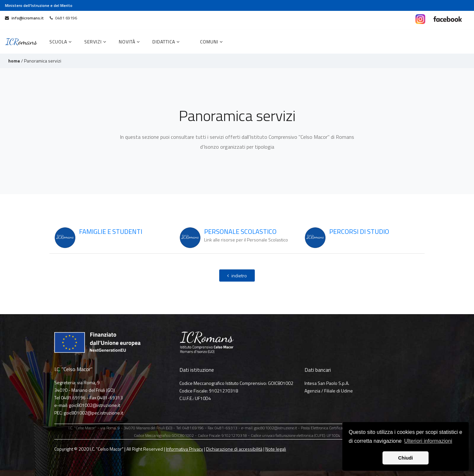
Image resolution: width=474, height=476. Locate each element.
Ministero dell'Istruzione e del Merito (39, 5)
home (14, 61)
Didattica (166, 42)
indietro (237, 276)
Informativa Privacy (184, 449)
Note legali (276, 449)
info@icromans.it (24, 18)
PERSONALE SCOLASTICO (240, 231)
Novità (129, 42)
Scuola (61, 42)
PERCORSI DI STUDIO (359, 231)
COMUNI (211, 42)
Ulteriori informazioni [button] (428, 441)
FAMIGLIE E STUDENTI (111, 231)
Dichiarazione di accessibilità (234, 449)
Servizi (95, 42)
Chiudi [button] (406, 458)
